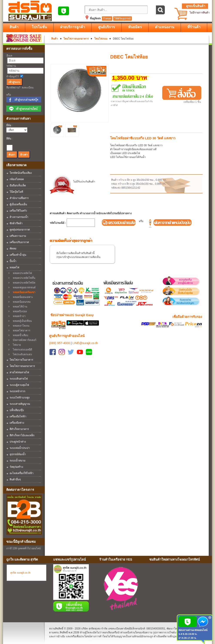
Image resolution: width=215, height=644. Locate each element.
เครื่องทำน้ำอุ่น (18, 255)
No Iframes (179, 589)
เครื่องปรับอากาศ (19, 242)
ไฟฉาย (16, 345)
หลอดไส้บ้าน (19, 307)
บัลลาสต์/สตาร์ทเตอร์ (23, 340)
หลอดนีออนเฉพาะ (22, 297)
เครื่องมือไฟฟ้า (18, 417)
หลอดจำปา (18, 316)
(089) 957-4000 (60, 338)
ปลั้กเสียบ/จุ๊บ (17, 410)
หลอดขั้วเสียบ (19, 335)
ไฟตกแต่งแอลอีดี (21, 350)
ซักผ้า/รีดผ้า (16, 223)
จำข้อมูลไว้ (12, 76)
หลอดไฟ (14, 267)
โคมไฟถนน (101, 39)
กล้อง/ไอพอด (17, 179)
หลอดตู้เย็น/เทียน (21, 321)
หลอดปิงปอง (19, 311)
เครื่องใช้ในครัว (18, 211)
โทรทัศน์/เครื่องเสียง (21, 173)
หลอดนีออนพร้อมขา (23, 292)
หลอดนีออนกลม (21, 302)
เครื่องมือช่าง (17, 423)
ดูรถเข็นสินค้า (196, 6)
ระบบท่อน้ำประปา (20, 448)
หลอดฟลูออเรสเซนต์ (23, 287)
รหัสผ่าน (11, 66)
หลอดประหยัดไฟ (21, 273)
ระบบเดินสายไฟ (19, 379)
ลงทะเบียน (28, 88)
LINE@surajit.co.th (85, 338)
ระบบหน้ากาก (17, 391)
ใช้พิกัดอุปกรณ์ (122, 18)
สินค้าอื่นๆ (15, 480)
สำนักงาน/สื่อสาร (19, 198)
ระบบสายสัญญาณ (20, 404)
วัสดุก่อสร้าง (16, 467)
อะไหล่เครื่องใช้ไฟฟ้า (21, 473)
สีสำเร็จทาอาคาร (19, 429)
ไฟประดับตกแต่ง (21, 354)
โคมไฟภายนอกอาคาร (76, 39)
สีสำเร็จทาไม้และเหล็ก (22, 435)
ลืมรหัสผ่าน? (13, 88)
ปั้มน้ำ (13, 261)
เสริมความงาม (18, 236)
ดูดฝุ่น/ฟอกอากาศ (20, 230)
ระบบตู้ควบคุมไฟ (19, 385)
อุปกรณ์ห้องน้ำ (18, 454)
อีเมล (9, 56)
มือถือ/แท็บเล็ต (18, 186)
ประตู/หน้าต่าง (18, 442)
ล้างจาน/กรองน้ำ (19, 217)
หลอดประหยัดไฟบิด (23, 283)
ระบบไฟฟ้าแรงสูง (20, 398)
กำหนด (107, 18)
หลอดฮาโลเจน (20, 326)
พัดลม (13, 249)
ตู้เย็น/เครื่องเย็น (18, 204)
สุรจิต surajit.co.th (20, 573)
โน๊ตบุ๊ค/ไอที (16, 192)
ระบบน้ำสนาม (17, 461)
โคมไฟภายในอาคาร (21, 360)
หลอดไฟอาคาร (20, 330)
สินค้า (55, 39)
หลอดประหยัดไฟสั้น (23, 278)
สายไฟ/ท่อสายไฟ (19, 372)
